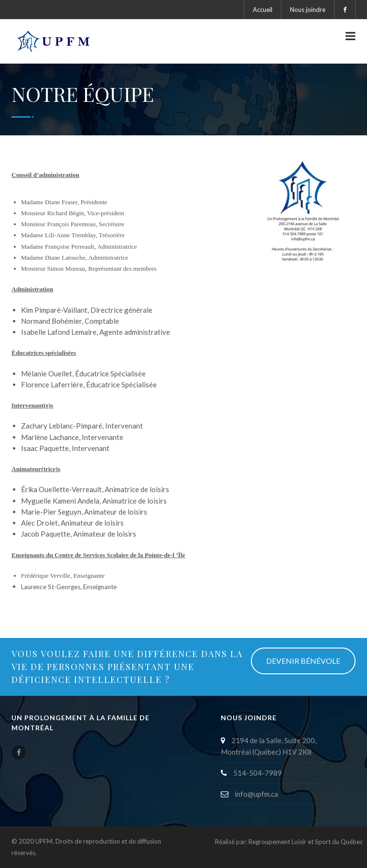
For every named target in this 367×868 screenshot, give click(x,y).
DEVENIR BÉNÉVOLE (303, 661)
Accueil (263, 10)
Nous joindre (308, 10)
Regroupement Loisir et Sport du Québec (306, 842)
